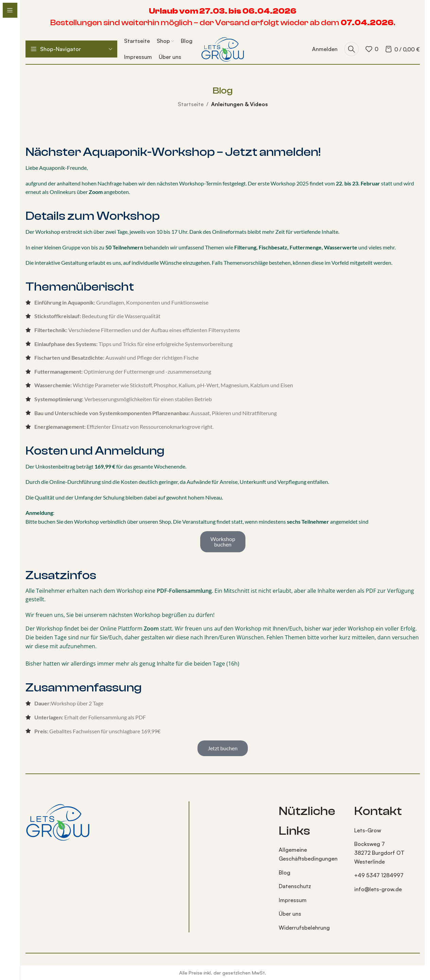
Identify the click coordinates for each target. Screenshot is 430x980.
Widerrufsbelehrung (304, 928)
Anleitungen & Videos (239, 104)
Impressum (293, 900)
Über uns (290, 914)
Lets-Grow (368, 830)
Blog (285, 872)
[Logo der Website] (222, 48)
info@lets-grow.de (378, 889)
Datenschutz (295, 886)
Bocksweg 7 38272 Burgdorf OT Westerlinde (379, 853)
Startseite (191, 104)
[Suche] (351, 49)
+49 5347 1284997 (379, 875)
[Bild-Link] (58, 821)
